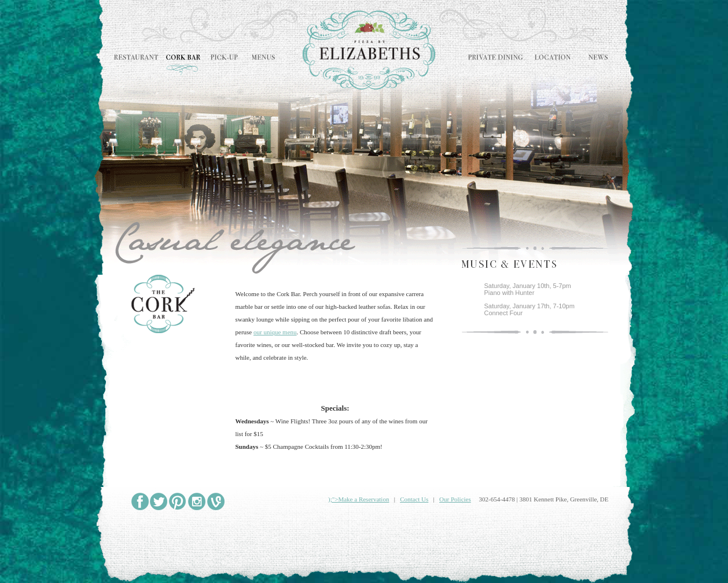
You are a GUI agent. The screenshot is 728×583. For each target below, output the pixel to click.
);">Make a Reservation (359, 499)
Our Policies (455, 499)
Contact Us (414, 499)
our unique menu (275, 332)
